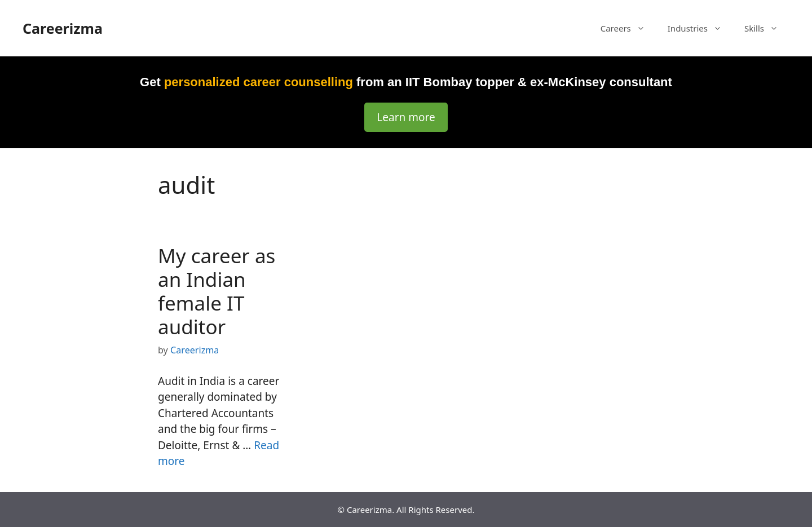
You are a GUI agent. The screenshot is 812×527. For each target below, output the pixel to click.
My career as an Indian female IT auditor (217, 291)
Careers (628, 28)
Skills (767, 28)
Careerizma (63, 28)
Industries (700, 28)
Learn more (406, 117)
